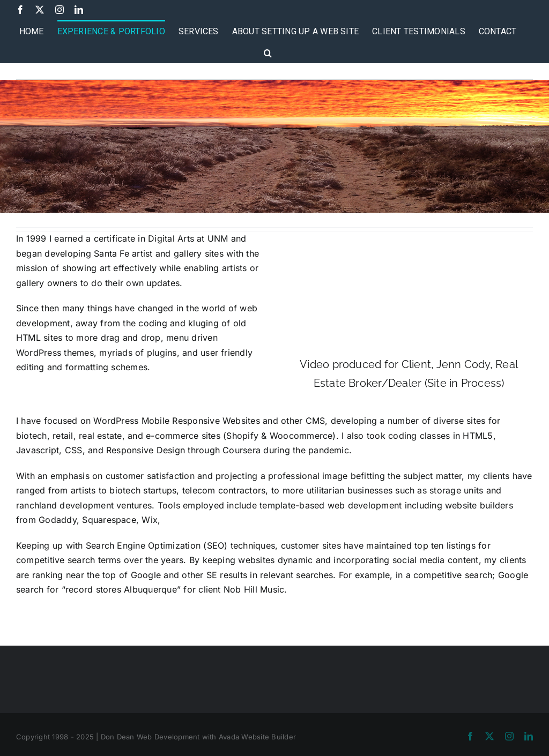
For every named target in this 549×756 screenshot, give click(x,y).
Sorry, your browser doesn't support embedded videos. (409, 293)
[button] (268, 52)
